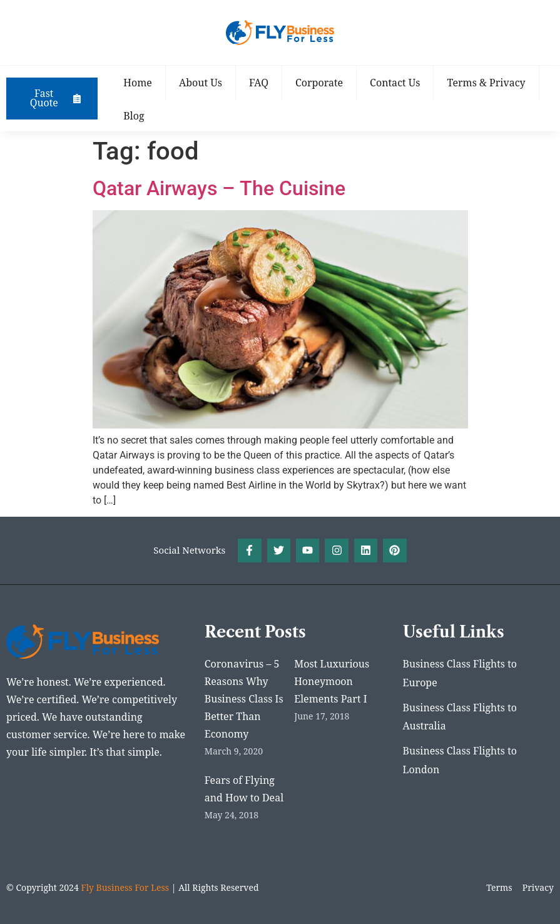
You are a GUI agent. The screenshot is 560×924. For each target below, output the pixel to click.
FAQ (260, 83)
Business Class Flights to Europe (460, 674)
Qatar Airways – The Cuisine (219, 188)
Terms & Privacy (488, 83)
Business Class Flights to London (460, 761)
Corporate (321, 83)
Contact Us (397, 83)
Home (140, 83)
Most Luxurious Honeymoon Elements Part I (332, 681)
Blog (135, 116)
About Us (202, 83)
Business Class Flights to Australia (460, 718)
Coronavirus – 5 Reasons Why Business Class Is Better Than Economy (244, 699)
